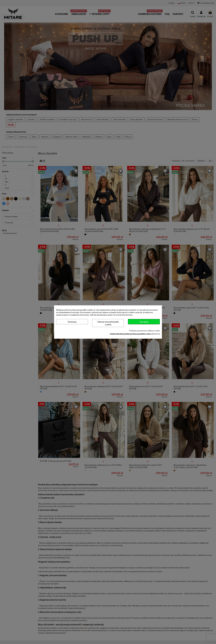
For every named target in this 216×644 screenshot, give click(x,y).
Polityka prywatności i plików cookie (145, 331)
